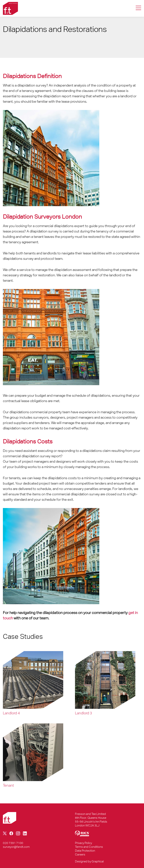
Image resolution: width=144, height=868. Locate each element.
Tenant (8, 785)
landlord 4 (11, 713)
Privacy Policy (83, 843)
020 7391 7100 (13, 843)
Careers (80, 854)
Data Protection (85, 851)
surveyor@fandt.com (16, 847)
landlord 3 (83, 713)
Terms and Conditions (89, 847)
